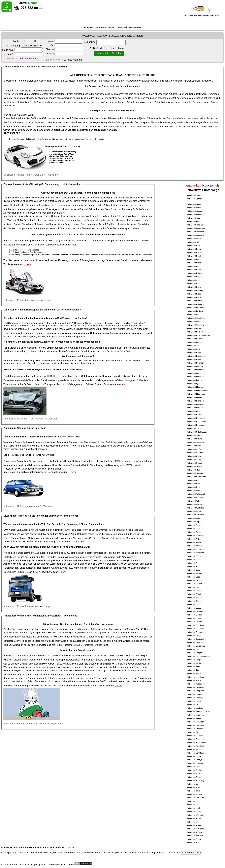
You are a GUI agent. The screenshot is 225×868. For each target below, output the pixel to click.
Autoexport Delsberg (195, 611)
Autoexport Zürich (194, 839)
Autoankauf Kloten (194, 353)
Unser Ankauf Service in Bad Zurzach (28, 455)
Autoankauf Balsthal (195, 253)
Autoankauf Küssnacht (196, 363)
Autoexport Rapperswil (196, 739)
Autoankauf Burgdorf (195, 277)
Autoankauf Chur (194, 284)
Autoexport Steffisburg (196, 781)
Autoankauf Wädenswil (196, 494)
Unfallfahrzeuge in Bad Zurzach (33, 342)
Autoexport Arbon (194, 560)
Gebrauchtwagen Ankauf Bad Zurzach (62, 193)
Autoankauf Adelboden (196, 215)
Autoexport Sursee (194, 784)
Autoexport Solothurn (195, 763)
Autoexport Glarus (194, 636)
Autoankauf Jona (194, 346)
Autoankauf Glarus (194, 315)
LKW (12, 547)
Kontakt (112, 27)
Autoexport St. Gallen (195, 770)
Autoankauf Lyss (193, 384)
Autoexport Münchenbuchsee (198, 712)
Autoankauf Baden (194, 249)
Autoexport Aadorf (194, 525)
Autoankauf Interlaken (196, 342)
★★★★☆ (56, 59)
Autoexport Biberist (194, 584)
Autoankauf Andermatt (196, 232)
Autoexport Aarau (194, 529)
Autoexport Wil (193, 822)
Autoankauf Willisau (195, 504)
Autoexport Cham (194, 601)
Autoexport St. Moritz (195, 774)
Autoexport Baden (194, 570)
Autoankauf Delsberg (195, 290)
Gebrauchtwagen (198, 94)
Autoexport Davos (194, 608)
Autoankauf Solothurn (195, 442)
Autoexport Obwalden (195, 725)
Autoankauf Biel (193, 266)
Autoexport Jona (193, 667)
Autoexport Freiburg (195, 632)
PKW (51, 127)
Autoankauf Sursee (194, 463)
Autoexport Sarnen (194, 750)
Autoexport (67, 98)
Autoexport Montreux (195, 708)
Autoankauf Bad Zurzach (23, 437)
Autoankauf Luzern (194, 380)
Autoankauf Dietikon (195, 294)
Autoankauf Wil (193, 501)
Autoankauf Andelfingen (196, 228)
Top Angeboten (11, 264)
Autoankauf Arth (193, 242)
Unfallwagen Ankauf (149, 81)
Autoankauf (58, 81)
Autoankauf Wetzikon (195, 498)
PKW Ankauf (23, 102)
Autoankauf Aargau (194, 211)
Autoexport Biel (193, 587)
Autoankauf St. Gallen (196, 449)
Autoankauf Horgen (195, 339)
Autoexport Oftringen (195, 729)
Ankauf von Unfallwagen (29, 369)
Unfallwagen (72, 384)
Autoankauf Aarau (194, 208)
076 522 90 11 (14, 133)
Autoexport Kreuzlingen (196, 677)
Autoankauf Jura (193, 349)
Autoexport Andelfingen (196, 549)
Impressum (121, 27)
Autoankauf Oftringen (195, 408)
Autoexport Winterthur (196, 829)
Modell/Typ (23, 50)
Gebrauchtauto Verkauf (38, 205)
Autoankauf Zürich (194, 518)
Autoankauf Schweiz (195, 195)
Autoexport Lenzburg (195, 698)
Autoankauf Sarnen (195, 429)
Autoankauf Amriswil (195, 225)
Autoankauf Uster (194, 484)
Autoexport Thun (194, 791)
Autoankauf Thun (194, 470)
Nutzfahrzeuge (81, 538)
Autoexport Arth (193, 563)
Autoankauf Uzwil (194, 487)
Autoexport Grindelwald (196, 646)
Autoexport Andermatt (195, 553)
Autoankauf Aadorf (194, 204)
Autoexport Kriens (194, 680)
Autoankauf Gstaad (195, 328)
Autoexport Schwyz (195, 760)
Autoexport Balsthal (195, 573)
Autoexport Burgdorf (195, 598)
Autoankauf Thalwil (194, 466)
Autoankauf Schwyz (195, 439)
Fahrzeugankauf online (22, 376)
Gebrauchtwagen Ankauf (31, 98)
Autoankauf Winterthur (196, 508)
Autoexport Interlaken (195, 663)
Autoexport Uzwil (194, 808)
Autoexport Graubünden (196, 639)
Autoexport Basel (194, 577)
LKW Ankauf (38, 102)
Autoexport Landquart (195, 687)
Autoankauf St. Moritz (195, 453)
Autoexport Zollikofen (195, 836)
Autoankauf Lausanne (196, 373)
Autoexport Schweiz (195, 199)
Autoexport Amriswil (195, 546)
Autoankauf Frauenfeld (196, 308)
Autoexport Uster (194, 805)
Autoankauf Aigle (194, 218)
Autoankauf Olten (194, 411)
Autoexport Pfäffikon (195, 736)
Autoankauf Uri (193, 480)
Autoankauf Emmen (195, 301)
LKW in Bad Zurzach (50, 524)
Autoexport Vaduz (194, 812)
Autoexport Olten (194, 732)
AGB (92, 48)
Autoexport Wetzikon (195, 819)
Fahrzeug (127, 209)
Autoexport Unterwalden (196, 798)
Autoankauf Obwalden (196, 404)
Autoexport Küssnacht (196, 684)
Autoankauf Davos (194, 287)
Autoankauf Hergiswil (195, 332)
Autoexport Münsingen (196, 715)
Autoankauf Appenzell (195, 235)
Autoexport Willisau (195, 825)
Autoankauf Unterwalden (197, 477)
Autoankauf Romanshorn (197, 422)
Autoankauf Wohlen (195, 511)
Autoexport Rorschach (196, 746)
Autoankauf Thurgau (195, 473)
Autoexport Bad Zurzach (95, 27)
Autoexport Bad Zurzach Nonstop (66, 94)
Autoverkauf (185, 853)
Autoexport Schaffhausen (197, 753)
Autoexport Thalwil (194, 787)
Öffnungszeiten (134, 27)
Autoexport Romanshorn (196, 743)
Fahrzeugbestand (88, 260)
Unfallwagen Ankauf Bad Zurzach (48, 329)
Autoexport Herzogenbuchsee (199, 656)
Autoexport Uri (193, 801)
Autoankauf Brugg (194, 270)
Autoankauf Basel (194, 256)
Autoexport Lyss (193, 705)
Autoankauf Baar (194, 246)
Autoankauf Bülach (194, 273)
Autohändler (93, 216)
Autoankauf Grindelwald (196, 325)
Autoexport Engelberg (195, 625)
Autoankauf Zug (193, 522)
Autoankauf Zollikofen (195, 515)
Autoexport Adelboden (196, 536)
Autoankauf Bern (194, 259)
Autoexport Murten (194, 718)
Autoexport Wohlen (194, 832)
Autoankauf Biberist (195, 263)
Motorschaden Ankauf (180, 81)
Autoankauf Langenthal (196, 370)
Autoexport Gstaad (194, 649)
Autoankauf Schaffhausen (197, 432)
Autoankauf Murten (194, 397)
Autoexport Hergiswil (195, 653)
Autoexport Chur (193, 605)
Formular (33, 557)
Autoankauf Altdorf (194, 221)
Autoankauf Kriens (194, 360)
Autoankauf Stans (194, 456)
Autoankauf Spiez (194, 446)
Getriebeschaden (12, 637)
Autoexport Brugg (194, 591)
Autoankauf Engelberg (196, 304)
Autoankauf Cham (194, 280)
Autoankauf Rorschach (196, 425)
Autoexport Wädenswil (196, 815)
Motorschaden (196, 98)
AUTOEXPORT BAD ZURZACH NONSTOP (114, 75)
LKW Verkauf (104, 564)
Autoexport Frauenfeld (196, 629)
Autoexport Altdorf (194, 542)
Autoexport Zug (193, 843)
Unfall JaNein (110, 48)
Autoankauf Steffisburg (196, 460)
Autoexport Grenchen (195, 643)
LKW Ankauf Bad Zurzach (17, 530)
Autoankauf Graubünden (197, 318)
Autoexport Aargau (194, 532)
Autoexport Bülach (194, 594)
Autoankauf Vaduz (194, 491)
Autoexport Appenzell (195, 556)
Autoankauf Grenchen (196, 322)
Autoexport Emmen (195, 622)
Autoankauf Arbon (194, 239)
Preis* (24, 54)
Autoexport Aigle (193, 539)
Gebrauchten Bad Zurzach (110, 201)
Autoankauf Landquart (196, 366)
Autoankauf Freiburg (195, 311)
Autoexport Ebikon (194, 618)
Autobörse (9, 209)
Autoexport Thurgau (195, 794)
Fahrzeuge (63, 538)
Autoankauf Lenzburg (195, 377)
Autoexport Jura (193, 670)
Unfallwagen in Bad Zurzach (56, 318)
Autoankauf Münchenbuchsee (199, 391)
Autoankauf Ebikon (194, 297)
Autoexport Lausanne (195, 694)
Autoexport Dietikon (195, 615)
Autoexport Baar (193, 567)
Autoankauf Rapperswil (196, 418)
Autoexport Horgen (194, 660)
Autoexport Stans (194, 777)
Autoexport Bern (193, 580)
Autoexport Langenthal (196, 691)
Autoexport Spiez (194, 767)
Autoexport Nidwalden (196, 722)
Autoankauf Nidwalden (196, 401)
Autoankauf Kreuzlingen (196, 356)
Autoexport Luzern (194, 701)
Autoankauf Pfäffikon (195, 415)
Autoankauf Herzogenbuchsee (199, 335)
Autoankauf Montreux (195, 387)
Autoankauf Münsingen (196, 394)
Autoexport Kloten (194, 674)
